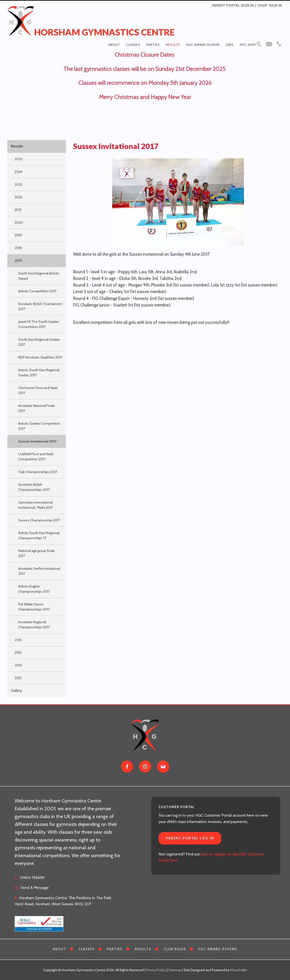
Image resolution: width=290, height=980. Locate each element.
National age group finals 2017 (37, 553)
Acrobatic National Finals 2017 (37, 408)
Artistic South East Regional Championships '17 (39, 535)
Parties (153, 45)
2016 (18, 640)
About (114, 45)
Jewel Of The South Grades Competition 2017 (39, 324)
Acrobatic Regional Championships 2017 (34, 625)
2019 (18, 235)
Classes (133, 45)
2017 (18, 261)
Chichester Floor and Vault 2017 (38, 390)
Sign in (275, 5)
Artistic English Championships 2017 (34, 589)
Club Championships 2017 (38, 472)
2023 (18, 184)
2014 (18, 665)
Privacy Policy (156, 970)
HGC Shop (248, 45)
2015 (18, 653)
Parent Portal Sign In (233, 5)
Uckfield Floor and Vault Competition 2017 (36, 457)
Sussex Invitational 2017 (37, 441)
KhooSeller (239, 970)
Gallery (16, 691)
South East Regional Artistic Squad (39, 276)
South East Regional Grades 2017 (39, 342)
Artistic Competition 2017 (37, 291)
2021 (18, 210)
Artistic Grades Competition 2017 (39, 426)
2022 (18, 197)
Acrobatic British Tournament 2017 (40, 306)
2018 (18, 248)
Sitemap (175, 970)
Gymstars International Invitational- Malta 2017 (35, 505)
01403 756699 (32, 878)
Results (173, 45)
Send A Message (35, 888)
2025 (19, 159)
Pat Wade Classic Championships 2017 (34, 607)
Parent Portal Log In (190, 838)
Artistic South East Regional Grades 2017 (39, 373)
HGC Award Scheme (203, 45)
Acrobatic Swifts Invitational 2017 (39, 571)
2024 (19, 172)
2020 (19, 222)
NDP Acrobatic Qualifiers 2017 (40, 357)
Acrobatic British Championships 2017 (34, 487)
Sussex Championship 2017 (39, 520)
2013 (18, 678)
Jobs (230, 45)
